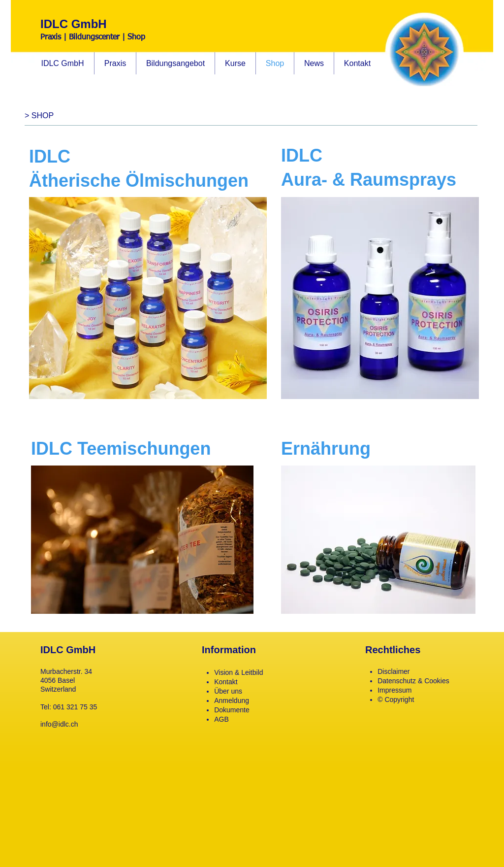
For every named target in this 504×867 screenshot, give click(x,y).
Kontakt (226, 682)
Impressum (394, 690)
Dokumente (232, 710)
